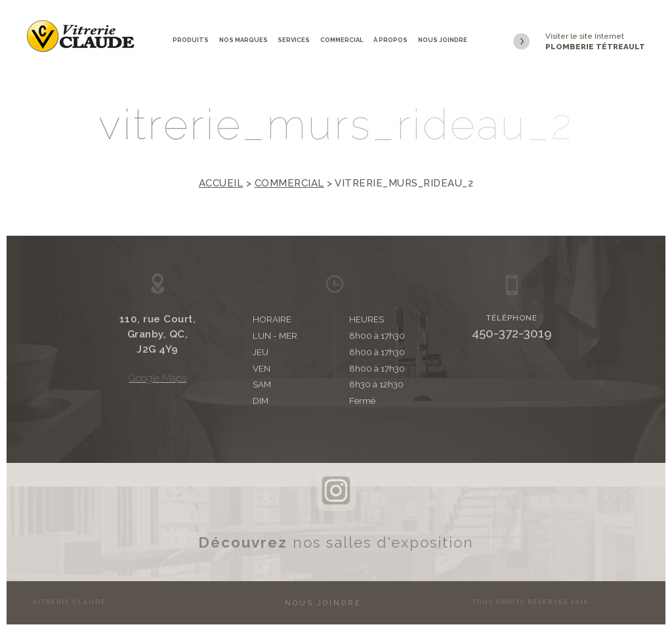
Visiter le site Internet (579, 42)
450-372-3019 (512, 333)
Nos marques (243, 40)
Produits (191, 40)
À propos (390, 40)
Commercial (342, 40)
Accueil (221, 183)
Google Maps (157, 378)
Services (294, 40)
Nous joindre (443, 40)
